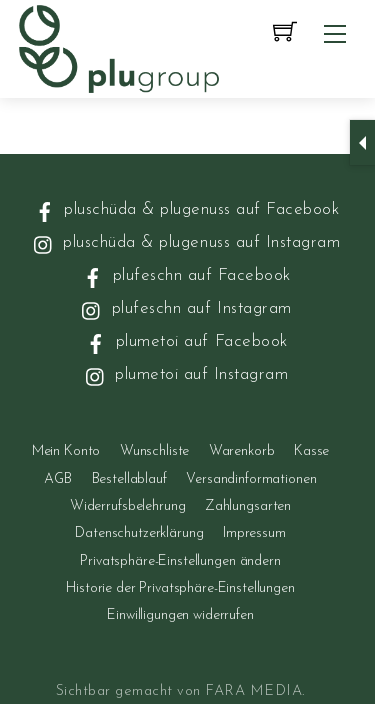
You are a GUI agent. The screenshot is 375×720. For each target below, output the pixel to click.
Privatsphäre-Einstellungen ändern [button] (180, 561)
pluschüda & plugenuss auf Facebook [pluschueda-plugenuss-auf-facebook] (185, 209)
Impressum (254, 533)
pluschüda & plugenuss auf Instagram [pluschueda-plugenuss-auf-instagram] (185, 242)
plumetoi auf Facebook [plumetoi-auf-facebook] (184, 341)
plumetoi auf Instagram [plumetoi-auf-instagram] (185, 374)
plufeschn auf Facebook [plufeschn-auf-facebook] (185, 275)
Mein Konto (66, 451)
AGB (58, 479)
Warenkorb (242, 451)
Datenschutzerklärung (139, 533)
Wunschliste (154, 451)
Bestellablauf (129, 479)
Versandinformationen (251, 479)
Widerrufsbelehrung (127, 506)
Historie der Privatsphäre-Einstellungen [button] (180, 588)
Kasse (311, 451)
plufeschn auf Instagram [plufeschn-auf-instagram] (184, 308)
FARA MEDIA (253, 691)
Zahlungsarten (248, 506)
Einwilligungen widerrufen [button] (180, 615)
